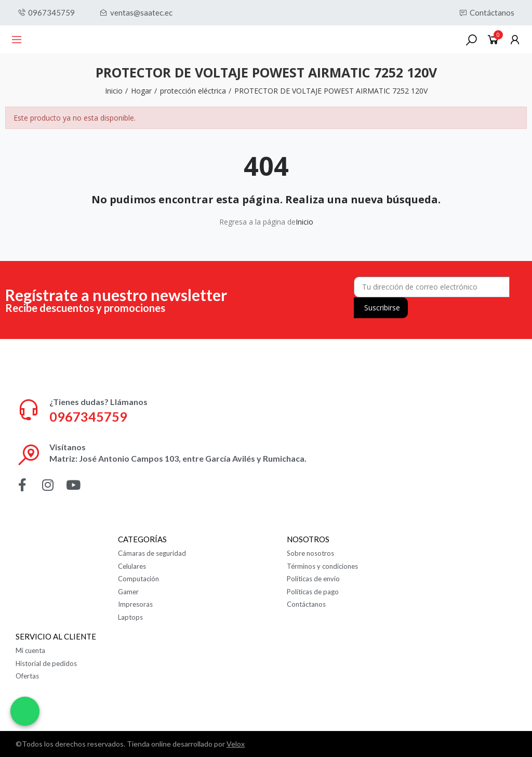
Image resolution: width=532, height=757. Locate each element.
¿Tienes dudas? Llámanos (98, 402)
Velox (236, 744)
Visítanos (68, 447)
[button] (46, 13)
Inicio (304, 222)
